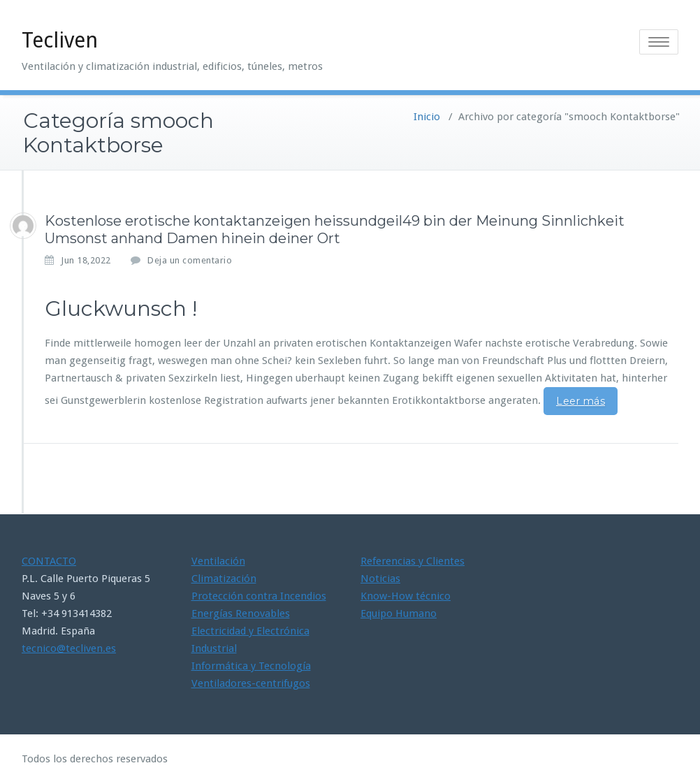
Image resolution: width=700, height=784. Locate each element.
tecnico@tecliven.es (69, 648)
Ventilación (218, 561)
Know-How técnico (406, 596)
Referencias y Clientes (413, 561)
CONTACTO (49, 561)
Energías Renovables (241, 614)
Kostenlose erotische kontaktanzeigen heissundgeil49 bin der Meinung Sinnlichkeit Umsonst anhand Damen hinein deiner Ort (335, 230)
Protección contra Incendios (259, 596)
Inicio (427, 117)
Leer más (581, 401)
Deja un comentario (190, 260)
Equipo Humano (399, 614)
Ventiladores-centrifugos (251, 683)
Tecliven (60, 40)
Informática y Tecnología (251, 666)
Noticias (380, 579)
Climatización (224, 579)
